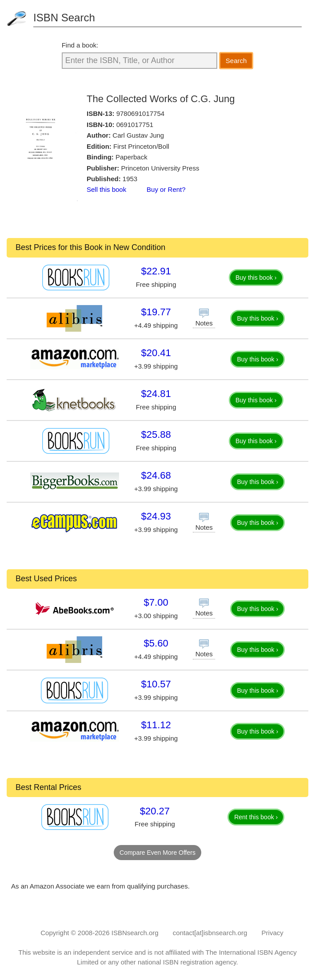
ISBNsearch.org (135, 933)
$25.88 (156, 434)
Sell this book (106, 189)
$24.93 (156, 516)
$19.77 (156, 312)
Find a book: (80, 45)
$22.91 (156, 271)
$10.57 (156, 684)
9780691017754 (140, 113)
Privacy (273, 933)
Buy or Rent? (166, 189)
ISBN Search (64, 18)
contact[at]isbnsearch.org (210, 933)
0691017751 (135, 125)
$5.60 (156, 643)
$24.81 (156, 394)
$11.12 (156, 725)
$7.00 (156, 602)
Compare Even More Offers (157, 853)
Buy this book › (256, 278)
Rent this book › (256, 817)
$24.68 (156, 475)
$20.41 (156, 353)
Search (236, 61)
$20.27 (155, 811)
